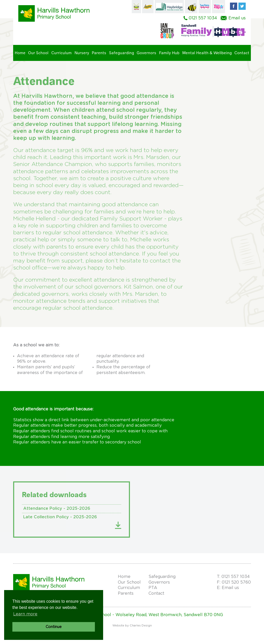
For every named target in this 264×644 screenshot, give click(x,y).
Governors (146, 53)
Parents (99, 53)
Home (20, 53)
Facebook (234, 6)
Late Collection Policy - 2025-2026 (60, 517)
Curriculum (61, 53)
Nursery (82, 53)
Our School (38, 53)
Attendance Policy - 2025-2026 (57, 508)
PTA (153, 588)
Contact (242, 53)
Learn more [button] (25, 614)
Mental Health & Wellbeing (207, 53)
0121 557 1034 (203, 18)
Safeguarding (122, 53)
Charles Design (141, 626)
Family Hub (169, 53)
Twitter (242, 6)
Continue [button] (54, 627)
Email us (237, 18)
